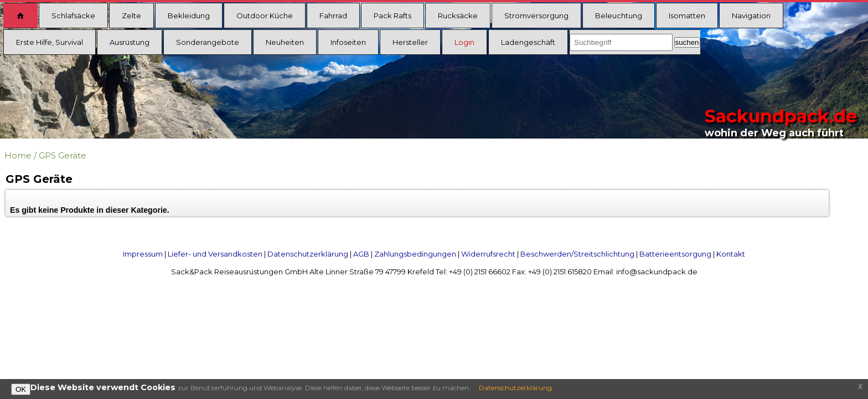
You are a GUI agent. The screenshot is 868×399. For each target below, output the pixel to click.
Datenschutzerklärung (308, 254)
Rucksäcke (458, 16)
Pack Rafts (392, 16)
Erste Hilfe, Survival (50, 42)
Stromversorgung (536, 16)
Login (464, 42)
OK (21, 389)
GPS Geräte (63, 155)
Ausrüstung (130, 42)
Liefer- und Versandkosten (215, 254)
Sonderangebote (208, 42)
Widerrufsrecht (488, 254)
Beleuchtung (619, 16)
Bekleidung (189, 16)
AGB (361, 254)
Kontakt (731, 254)
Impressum (143, 254)
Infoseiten (348, 42)
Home (18, 155)
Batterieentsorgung (675, 254)
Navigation (751, 16)
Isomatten (687, 16)
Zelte (131, 16)
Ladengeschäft (528, 42)
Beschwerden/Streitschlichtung (577, 254)
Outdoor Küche (265, 16)
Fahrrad (333, 16)
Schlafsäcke (73, 16)
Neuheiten (285, 42)
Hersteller (410, 42)
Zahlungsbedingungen (415, 254)
